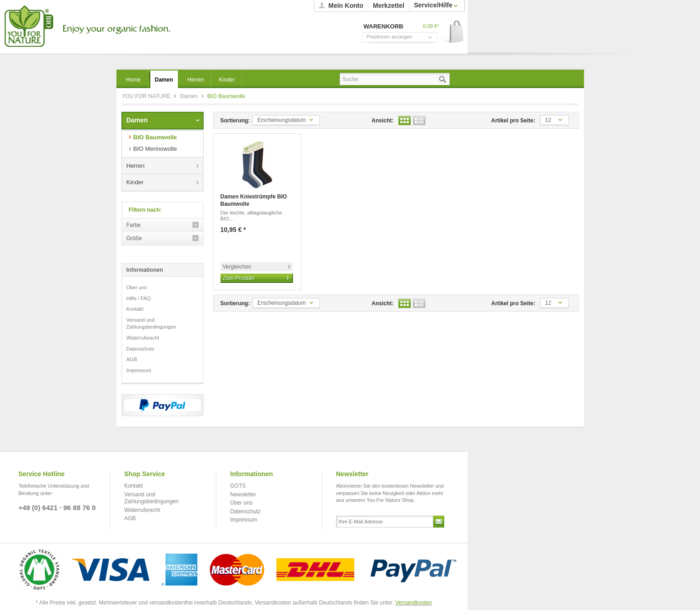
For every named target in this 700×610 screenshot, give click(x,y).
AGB (132, 359)
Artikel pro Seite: (513, 121)
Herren (136, 166)
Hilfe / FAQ (139, 298)
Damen (190, 96)
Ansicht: (383, 121)
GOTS (238, 486)
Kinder (135, 182)
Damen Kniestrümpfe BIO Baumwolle (254, 200)
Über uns (137, 287)
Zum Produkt (239, 278)
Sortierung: (235, 121)
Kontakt (135, 309)
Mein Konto (346, 5)
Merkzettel (388, 5)
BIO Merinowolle (155, 149)
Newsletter (243, 495)
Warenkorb (453, 32)
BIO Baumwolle (155, 137)
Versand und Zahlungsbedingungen (152, 324)
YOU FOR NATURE (86, 26)
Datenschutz (141, 349)
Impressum (139, 370)
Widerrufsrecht (143, 338)
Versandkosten (414, 603)
